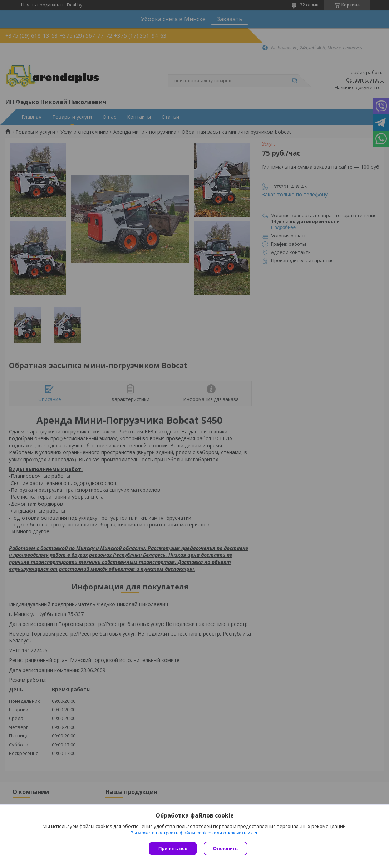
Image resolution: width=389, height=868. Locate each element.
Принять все (173, 849)
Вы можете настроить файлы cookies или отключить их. (192, 833)
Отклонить (225, 849)
